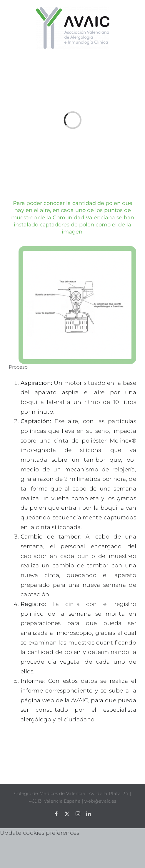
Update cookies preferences (40, 833)
